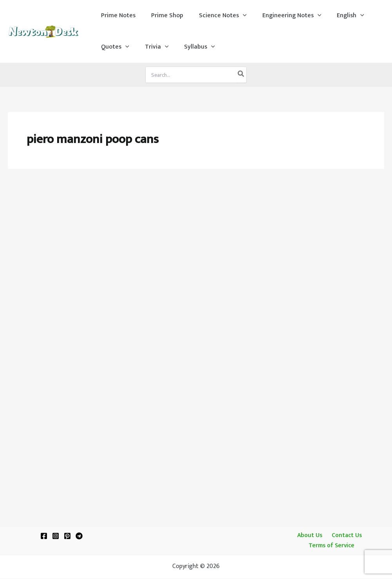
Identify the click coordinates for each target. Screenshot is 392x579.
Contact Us (345, 536)
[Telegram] (79, 536)
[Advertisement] (196, 236)
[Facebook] (44, 536)
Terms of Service (332, 546)
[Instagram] (56, 536)
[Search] (241, 75)
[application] (235, 16)
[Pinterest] (67, 536)
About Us (310, 536)
